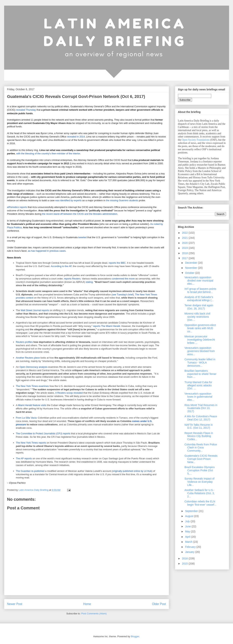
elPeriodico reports (17, 207)
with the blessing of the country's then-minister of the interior (48, 153)
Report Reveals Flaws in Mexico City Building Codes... (199, 436)
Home (87, 604)
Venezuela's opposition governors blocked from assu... (199, 351)
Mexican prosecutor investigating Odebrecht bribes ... (200, 340)
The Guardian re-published (30, 471)
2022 (185, 233)
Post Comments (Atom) (94, 614)
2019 (185, 248)
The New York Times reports (31, 443)
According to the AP (61, 266)
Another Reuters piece (28, 358)
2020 (185, 243)
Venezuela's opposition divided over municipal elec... (199, 281)
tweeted (83, 237)
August (190, 516)
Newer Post (15, 604)
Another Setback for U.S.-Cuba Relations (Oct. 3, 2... (199, 493)
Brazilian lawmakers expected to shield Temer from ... (200, 374)
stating (89, 282)
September (192, 511)
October (190, 273)
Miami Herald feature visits (32, 405)
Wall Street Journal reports (35, 310)
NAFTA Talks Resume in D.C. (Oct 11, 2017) (198, 426)
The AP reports (24, 458)
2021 (185, 238)
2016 (185, 558)
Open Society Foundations (196, 140)
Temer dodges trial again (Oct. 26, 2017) (199, 307)
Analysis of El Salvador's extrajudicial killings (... (199, 299)
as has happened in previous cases (47, 251)
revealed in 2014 (76, 137)
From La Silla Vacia (26, 418)
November (192, 268)
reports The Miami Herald (106, 326)
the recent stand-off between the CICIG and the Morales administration (80, 214)
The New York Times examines (32, 386)
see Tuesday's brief (123, 295)
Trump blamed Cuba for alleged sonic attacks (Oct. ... (198, 385)
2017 (185, 258)
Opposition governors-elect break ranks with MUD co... (200, 328)
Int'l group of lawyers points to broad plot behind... (200, 290)
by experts (76, 200)
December (192, 263)
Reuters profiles (24, 342)
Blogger (135, 636)
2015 (185, 564)
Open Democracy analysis (34, 367)
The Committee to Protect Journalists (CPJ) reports (43, 433)
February (191, 547)
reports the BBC (117, 263)
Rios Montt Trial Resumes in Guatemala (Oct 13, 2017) (201, 408)
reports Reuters (72, 279)
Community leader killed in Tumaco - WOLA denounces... (200, 363)
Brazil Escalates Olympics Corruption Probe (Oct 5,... (199, 470)
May (188, 531)
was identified (63, 200)
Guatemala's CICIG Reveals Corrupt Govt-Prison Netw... (201, 459)
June (188, 526)
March (189, 542)
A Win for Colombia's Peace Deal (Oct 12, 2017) (201, 418)
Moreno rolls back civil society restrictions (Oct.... (197, 317)
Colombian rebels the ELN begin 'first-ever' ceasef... (200, 503)
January (190, 552)
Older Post (159, 604)
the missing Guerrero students (122, 200)
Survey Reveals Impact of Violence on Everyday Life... (199, 482)
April (188, 537)
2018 (185, 253)
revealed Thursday (26, 110)
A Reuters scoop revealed (69, 393)
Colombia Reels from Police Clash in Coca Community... (201, 448)
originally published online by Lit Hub (132, 471)
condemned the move (123, 279)
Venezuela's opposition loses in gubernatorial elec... (198, 397)
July (188, 521)
